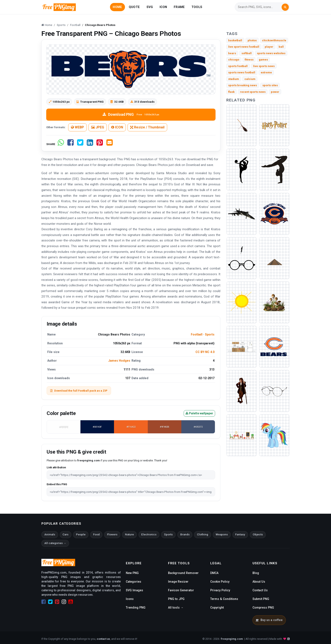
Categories (134, 582)
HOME (117, 7)
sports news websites (271, 53)
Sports (210, 334)
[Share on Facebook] (71, 144)
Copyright (217, 608)
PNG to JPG (176, 599)
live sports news (264, 66)
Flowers (112, 534)
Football (197, 334)
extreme (266, 72)
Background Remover (183, 573)
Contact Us (260, 590)
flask (231, 92)
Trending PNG (136, 608)
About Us (259, 582)
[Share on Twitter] (80, 144)
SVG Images (134, 590)
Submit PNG (261, 599)
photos (252, 40)
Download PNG (131, 114)
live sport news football (244, 47)
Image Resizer (178, 582)
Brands (185, 534)
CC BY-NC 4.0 (205, 352)
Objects (258, 534)
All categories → (55, 543)
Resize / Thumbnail (147, 127)
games (263, 60)
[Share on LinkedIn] (90, 144)
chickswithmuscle (274, 40)
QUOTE (134, 7)
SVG (150, 7)
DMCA (214, 573)
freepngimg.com (232, 639)
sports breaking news (243, 85)
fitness (249, 60)
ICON (163, 7)
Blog (256, 573)
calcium (250, 79)
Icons (130, 599)
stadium (234, 79)
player (269, 47)
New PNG (132, 573)
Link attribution (56, 467)
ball (281, 47)
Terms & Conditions (224, 599)
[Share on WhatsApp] (61, 144)
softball (247, 53)
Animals (50, 534)
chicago (234, 60)
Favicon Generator (181, 590)
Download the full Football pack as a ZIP (79, 391)
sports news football (242, 72)
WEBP (77, 127)
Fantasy (240, 534)
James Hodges (119, 361)
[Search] (260, 7)
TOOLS (197, 7)
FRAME (179, 7)
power (275, 92)
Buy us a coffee (269, 620)
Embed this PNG (57, 484)
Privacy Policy (220, 590)
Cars (65, 534)
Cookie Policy (220, 582)
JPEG (98, 127)
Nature (129, 534)
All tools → (176, 608)
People (81, 534)
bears (232, 53)
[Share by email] (110, 144)
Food (96, 534)
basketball (235, 40)
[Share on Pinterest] (100, 144)
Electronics (149, 534)
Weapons (222, 534)
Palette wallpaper (199, 413)
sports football (238, 66)
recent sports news (253, 92)
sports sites (270, 85)
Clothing (203, 534)
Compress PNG (263, 608)
